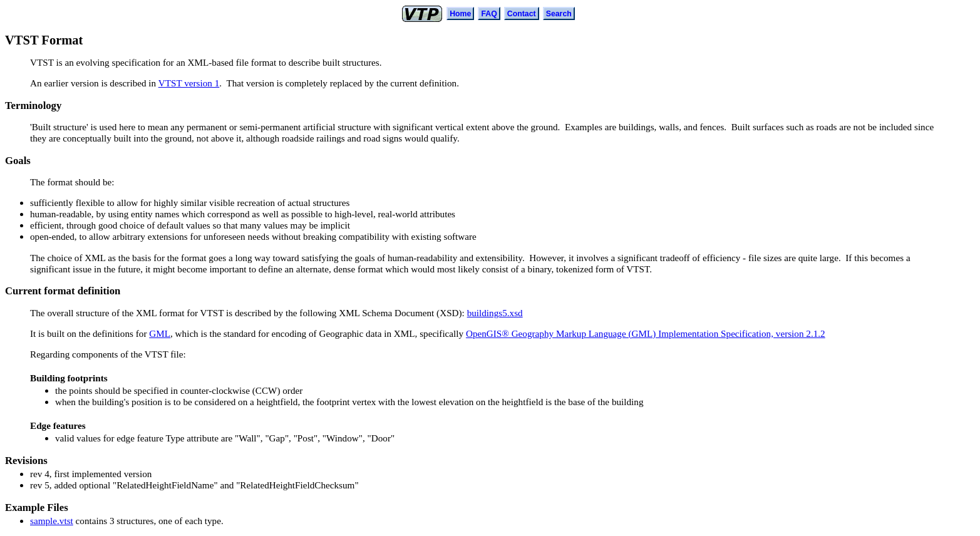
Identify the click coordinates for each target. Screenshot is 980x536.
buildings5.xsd (495, 313)
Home (460, 14)
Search (559, 14)
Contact (522, 14)
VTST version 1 (189, 83)
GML (160, 333)
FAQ (489, 14)
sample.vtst (52, 521)
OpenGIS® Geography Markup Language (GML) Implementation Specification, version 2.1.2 (646, 333)
